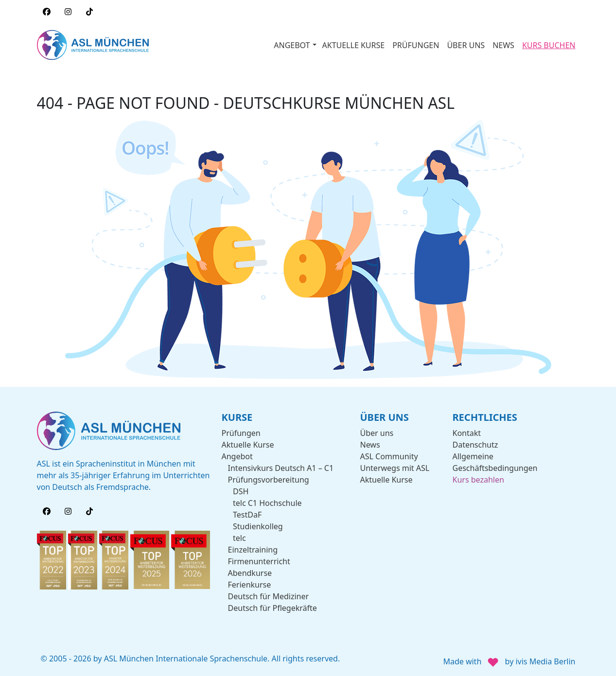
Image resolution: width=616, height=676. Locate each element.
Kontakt (467, 433)
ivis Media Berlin (545, 661)
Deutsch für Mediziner (269, 596)
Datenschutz (475, 445)
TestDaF (247, 515)
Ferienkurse (250, 585)
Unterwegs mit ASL (395, 468)
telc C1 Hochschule (267, 503)
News (370, 445)
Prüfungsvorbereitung (269, 480)
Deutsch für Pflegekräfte (273, 608)
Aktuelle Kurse (248, 445)
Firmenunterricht (259, 561)
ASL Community (389, 456)
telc (239, 538)
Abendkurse (250, 573)
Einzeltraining (253, 550)
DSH (241, 491)
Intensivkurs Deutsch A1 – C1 (281, 468)
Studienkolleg (258, 526)
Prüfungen (241, 433)
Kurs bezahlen (478, 480)
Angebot (237, 456)
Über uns (377, 433)
